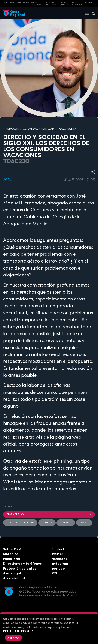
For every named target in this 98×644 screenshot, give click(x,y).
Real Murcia (65, 4)
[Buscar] (92, 13)
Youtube (58, 568)
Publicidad (12, 559)
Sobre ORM (12, 549)
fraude (84, 522)
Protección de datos (20, 568)
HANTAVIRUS (23, 2)
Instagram (60, 564)
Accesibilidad (14, 578)
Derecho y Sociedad (20, 522)
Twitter (57, 554)
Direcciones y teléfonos (22, 564)
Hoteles (47, 522)
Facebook (59, 559)
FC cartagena (78, 4)
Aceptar (13, 638)
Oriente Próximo (36, 4)
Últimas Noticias (51, 4)
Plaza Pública (49, 514)
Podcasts (12, 129)
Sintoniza (11, 554)
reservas (66, 522)
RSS (54, 573)
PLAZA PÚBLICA (67, 129)
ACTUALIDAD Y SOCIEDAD (39, 129)
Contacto (59, 549)
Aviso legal (12, 573)
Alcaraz (90, 2)
